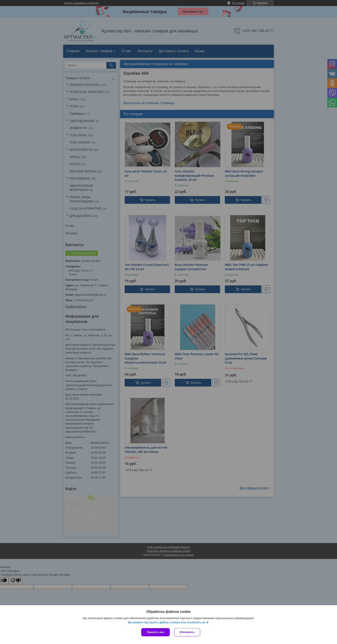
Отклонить (187, 632)
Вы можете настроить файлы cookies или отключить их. (167, 622)
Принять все (155, 632)
